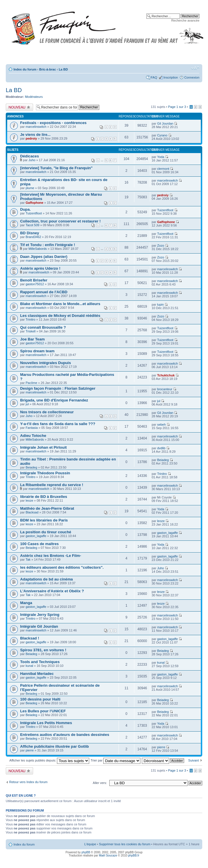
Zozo (161, 245)
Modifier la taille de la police (195, 68)
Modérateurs (34, 97)
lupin (160, 304)
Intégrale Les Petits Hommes (46, 723)
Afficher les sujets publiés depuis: (49, 760)
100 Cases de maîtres (39, 544)
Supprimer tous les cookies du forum (125, 844)
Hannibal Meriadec (37, 674)
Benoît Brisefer (34, 280)
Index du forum (25, 69)
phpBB (86, 852)
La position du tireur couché (46, 532)
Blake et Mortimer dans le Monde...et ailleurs (60, 304)
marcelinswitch (36, 127)
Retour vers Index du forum (28, 782)
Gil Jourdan (165, 123)
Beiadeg (31, 467)
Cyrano (162, 135)
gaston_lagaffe (36, 536)
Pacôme (31, 383)
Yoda (161, 157)
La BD (63, 69)
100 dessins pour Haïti (40, 699)
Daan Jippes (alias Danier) (44, 257)
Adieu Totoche (33, 436)
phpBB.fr (134, 855)
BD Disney (30, 233)
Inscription (171, 77)
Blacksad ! (30, 638)
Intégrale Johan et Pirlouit (43, 447)
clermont (163, 169)
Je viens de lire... (35, 135)
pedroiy (31, 138)
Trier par (116, 760)
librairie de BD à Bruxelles (44, 497)
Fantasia (32, 428)
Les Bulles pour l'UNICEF (43, 711)
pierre (30, 750)
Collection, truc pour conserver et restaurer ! (60, 221)
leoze (29, 500)
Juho (32, 160)
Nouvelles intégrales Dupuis (46, 363)
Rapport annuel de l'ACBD (44, 292)
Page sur (177, 107)
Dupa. (25, 209)
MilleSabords (38, 249)
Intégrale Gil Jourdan (39, 626)
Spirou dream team (37, 351)
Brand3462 (33, 237)
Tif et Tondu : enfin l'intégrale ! (48, 245)
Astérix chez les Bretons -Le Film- (51, 556)
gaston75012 (35, 284)
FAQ (154, 77)
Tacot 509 (33, 225)
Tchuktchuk (166, 375)
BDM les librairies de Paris (44, 520)
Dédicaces (29, 156)
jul (27, 404)
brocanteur (165, 389)
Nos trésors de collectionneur (47, 412)
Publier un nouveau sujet (19, 107)
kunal (29, 666)
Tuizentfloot (34, 213)
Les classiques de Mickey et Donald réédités (60, 316)
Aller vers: (100, 783)
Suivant (193, 760)
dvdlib (161, 448)
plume (30, 188)
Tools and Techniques (40, 662)
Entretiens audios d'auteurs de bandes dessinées (65, 735)
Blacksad (32, 512)
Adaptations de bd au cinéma (46, 579)
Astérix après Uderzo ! (40, 268)
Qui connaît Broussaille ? (43, 327)
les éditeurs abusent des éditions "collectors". (62, 567)
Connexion (192, 77)
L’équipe (90, 844)
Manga (26, 603)
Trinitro (30, 319)
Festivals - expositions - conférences (53, 123)
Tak (28, 559)
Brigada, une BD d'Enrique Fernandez (54, 400)
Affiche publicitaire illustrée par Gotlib (55, 746)
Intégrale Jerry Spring (40, 615)
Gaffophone (35, 203)
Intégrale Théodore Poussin (45, 473)
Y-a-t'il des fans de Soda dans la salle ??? (58, 424)
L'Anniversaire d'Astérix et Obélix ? (52, 591)
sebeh (161, 425)
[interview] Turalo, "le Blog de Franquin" (56, 168)
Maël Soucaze (108, 855)
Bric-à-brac (47, 69)
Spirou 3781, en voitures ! (43, 650)
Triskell (30, 331)
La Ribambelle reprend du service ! (52, 485)
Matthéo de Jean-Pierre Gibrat (47, 508)
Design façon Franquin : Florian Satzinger (58, 388)
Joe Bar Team (33, 339)
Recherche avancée (185, 20)
